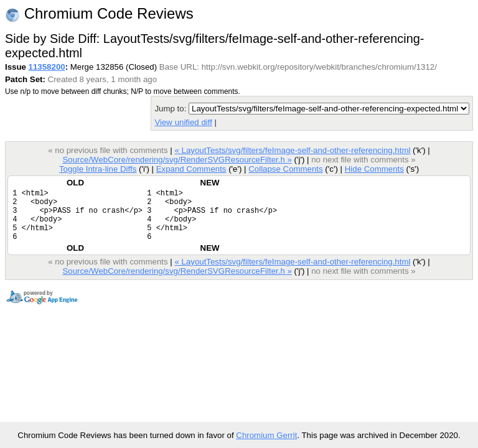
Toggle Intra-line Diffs (98, 169)
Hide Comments (374, 169)
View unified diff (183, 122)
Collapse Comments (285, 169)
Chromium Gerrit (266, 435)
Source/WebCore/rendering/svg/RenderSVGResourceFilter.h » (177, 160)
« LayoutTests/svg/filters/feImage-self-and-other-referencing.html (292, 150)
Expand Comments (191, 169)
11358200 (47, 67)
